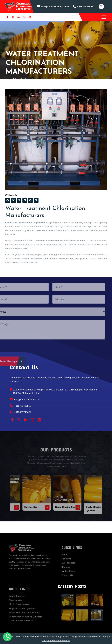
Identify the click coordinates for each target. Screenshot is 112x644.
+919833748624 (20, 412)
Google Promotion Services (56, 641)
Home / (10, 79)
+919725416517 (84, 7)
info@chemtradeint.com (53, 7)
